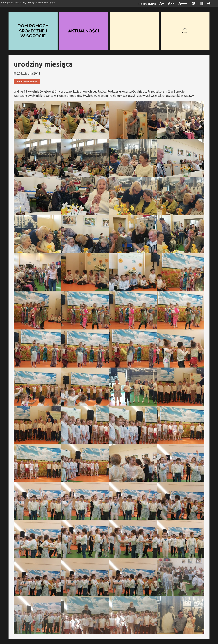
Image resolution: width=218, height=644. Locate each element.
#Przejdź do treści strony (14, 3)
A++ (171, 3)
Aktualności (84, 31)
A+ (162, 3)
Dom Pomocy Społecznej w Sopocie (33, 31)
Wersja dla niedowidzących (42, 3)
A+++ (183, 3)
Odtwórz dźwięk (27, 82)
